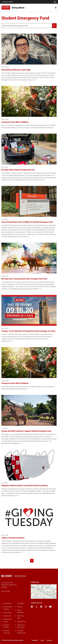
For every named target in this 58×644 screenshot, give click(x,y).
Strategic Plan (22, 622)
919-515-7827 (6, 591)
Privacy (42, 640)
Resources (49, 640)
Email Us (4, 587)
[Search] (54, 26)
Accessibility (8, 603)
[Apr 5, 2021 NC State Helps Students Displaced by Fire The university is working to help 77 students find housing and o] (29, 158)
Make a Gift (7, 616)
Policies (20, 607)
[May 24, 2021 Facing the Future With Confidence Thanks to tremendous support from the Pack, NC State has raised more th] (29, 108)
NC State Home (7, 2)
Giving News (8, 613)
